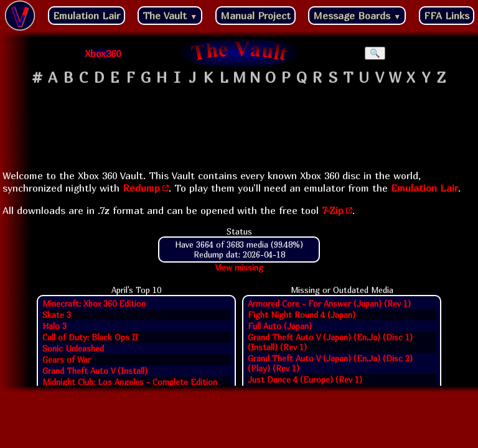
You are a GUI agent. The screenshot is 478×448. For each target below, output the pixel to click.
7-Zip (333, 210)
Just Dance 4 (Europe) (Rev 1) (305, 380)
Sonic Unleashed (73, 348)
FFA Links (447, 16)
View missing (239, 268)
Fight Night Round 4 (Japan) (302, 315)
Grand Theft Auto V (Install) (95, 371)
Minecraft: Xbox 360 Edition (94, 304)
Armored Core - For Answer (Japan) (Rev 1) (329, 304)
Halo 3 (54, 326)
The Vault (170, 16)
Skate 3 (57, 315)
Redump (141, 188)
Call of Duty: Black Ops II (90, 337)
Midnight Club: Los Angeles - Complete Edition (130, 382)
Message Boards (357, 16)
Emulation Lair (87, 16)
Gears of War (67, 360)
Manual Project (255, 16)
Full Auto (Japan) (280, 326)
